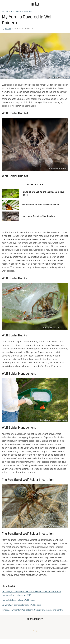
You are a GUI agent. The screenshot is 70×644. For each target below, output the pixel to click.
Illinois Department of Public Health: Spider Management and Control (33, 610)
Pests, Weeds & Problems (21, 12)
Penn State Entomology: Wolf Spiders (18, 600)
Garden (5, 12)
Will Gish (8, 29)
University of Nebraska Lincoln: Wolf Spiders (21, 605)
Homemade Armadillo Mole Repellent (39, 216)
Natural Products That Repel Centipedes (40, 205)
